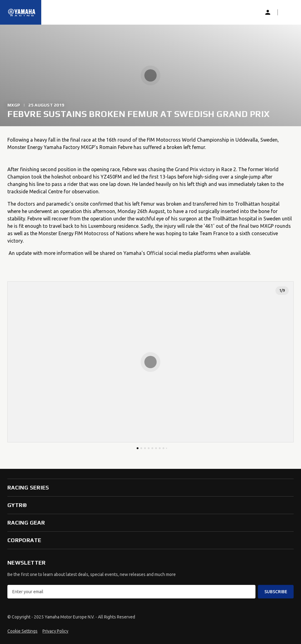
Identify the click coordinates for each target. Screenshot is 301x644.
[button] (287, 12)
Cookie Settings (22, 631)
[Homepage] (22, 12)
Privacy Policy (55, 631)
